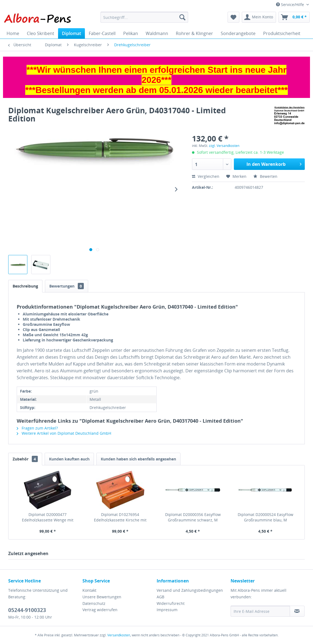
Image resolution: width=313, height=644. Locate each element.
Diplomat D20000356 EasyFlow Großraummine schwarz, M (193, 517)
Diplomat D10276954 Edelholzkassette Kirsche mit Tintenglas (120, 517)
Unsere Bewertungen (102, 597)
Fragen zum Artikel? (37, 428)
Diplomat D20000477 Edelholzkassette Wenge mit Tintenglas (48, 517)
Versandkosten (119, 635)
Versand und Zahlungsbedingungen (190, 590)
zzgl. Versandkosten (224, 146)
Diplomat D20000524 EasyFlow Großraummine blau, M (265, 517)
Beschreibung (25, 286)
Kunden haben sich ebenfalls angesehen (138, 459)
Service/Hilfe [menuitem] (291, 5)
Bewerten (265, 176)
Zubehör (25, 459)
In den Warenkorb (274, 163)
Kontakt (89, 590)
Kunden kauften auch (69, 459)
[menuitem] (144, 17)
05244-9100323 (27, 610)
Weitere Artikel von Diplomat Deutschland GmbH (64, 433)
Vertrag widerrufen (100, 610)
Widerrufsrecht (171, 603)
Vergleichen (206, 176)
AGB (160, 597)
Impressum (167, 610)
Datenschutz (94, 603)
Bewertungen (67, 286)
